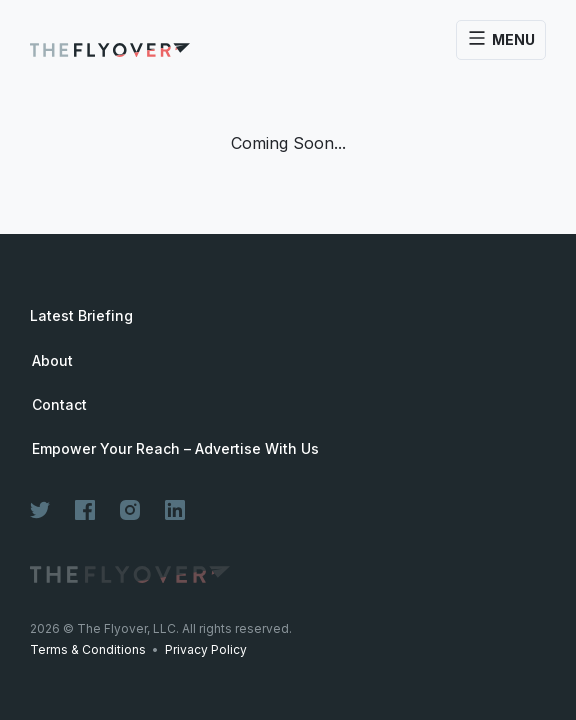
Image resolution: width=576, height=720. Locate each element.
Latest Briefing (81, 315)
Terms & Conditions (88, 649)
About (52, 361)
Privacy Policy (206, 649)
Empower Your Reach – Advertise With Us (175, 449)
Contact (59, 405)
